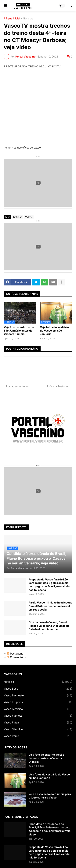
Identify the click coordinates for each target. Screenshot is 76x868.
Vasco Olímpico (38, 729)
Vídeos (29, 217)
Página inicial (12, 19)
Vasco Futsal (38, 723)
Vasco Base (38, 689)
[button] (5, 6)
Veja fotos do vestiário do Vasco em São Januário (54, 330)
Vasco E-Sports (38, 702)
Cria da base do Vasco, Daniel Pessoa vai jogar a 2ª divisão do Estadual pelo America (49, 625)
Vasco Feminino (38, 709)
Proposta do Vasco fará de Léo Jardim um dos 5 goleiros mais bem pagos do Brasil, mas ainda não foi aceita (49, 585)
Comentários (16, 657)
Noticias (28, 19)
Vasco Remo (38, 736)
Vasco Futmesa (38, 716)
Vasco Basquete (38, 695)
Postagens (15, 653)
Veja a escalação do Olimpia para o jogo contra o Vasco (50, 796)
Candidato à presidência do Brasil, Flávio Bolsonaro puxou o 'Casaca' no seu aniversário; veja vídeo (50, 829)
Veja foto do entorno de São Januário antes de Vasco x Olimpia (19, 330)
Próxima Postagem (58, 386)
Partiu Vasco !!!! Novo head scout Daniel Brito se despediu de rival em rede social (50, 606)
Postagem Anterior (17, 386)
